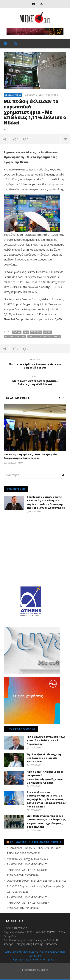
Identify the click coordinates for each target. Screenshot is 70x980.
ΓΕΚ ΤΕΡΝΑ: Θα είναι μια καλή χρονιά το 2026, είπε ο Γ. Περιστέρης (46, 740)
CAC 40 (17, 332)
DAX (26, 332)
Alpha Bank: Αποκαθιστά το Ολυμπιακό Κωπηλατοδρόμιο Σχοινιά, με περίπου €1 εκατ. (45, 777)
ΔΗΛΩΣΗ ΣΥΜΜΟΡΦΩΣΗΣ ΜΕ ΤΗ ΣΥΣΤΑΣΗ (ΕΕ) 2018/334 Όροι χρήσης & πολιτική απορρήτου (35, 955)
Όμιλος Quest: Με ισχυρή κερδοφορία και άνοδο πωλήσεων (44, 758)
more (65, 139)
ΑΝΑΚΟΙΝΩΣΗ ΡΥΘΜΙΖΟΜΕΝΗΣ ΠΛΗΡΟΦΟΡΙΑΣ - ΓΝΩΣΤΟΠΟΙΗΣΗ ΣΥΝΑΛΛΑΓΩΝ (28, 870)
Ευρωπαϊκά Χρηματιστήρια (45, 337)
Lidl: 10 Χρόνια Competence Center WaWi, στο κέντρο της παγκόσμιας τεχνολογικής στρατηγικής (46, 821)
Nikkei (47, 332)
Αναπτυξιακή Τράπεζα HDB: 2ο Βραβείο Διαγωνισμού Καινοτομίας (30, 456)
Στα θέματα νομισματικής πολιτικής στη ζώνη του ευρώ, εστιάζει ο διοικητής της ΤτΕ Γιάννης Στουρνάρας (46, 502)
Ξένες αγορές (13, 95)
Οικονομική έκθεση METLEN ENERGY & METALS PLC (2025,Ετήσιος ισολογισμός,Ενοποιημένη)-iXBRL (36, 886)
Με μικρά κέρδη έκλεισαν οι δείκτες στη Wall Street (35, 364)
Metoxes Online (50, 95)
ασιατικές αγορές (15, 337)
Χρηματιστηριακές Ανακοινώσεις (36, 842)
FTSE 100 (36, 332)
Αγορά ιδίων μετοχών (20, 859)
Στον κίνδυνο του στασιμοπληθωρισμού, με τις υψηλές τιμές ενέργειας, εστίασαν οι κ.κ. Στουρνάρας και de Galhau (46, 799)
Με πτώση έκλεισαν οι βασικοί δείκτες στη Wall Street (35, 381)
